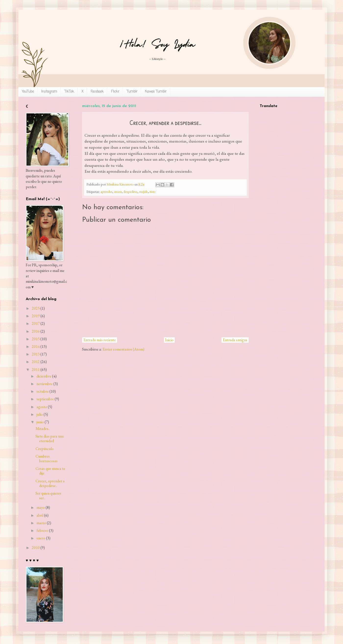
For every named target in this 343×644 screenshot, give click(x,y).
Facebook (97, 92)
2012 (36, 362)
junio (40, 422)
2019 (36, 316)
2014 (36, 346)
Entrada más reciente (100, 340)
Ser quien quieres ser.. (48, 496)
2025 (36, 308)
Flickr (115, 92)
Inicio (169, 340)
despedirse (130, 191)
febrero (42, 530)
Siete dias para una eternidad (50, 438)
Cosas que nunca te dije (50, 471)
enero (41, 538)
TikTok (69, 92)
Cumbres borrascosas (47, 459)
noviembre (45, 384)
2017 (36, 323)
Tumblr (132, 92)
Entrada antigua (235, 340)
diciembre (44, 376)
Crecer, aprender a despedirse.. (50, 483)
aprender (106, 191)
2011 (36, 370)
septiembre (45, 399)
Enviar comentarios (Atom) (123, 349)
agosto (42, 407)
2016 (36, 331)
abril (40, 515)
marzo (41, 523)
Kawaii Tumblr (156, 92)
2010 (36, 548)
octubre (43, 391)
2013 (36, 354)
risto (153, 191)
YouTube (28, 92)
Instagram (49, 92)
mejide (144, 191)
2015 (36, 339)
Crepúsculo (45, 449)
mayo (41, 507)
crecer (118, 191)
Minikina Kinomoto (121, 184)
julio (40, 414)
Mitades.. (43, 429)
